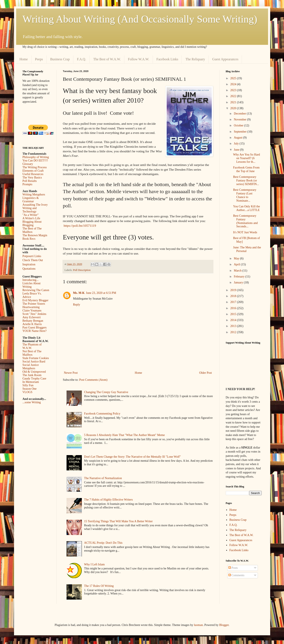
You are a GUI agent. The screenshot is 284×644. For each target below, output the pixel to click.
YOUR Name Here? (35, 331)
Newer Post (71, 373)
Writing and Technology (30, 210)
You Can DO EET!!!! (35, 161)
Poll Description (82, 270)
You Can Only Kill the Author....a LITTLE (246, 208)
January (239, 282)
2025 (234, 78)
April (237, 264)
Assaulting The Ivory (35, 205)
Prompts (28, 184)
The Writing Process (35, 167)
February (240, 277)
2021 (234, 102)
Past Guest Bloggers (35, 328)
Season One (30, 389)
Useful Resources (33, 174)
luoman (198, 625)
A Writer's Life (31, 218)
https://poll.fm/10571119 (80, 226)
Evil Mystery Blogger (35, 300)
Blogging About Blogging (32, 223)
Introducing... (31, 280)
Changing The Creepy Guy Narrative (106, 392)
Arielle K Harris (32, 324)
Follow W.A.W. (139, 59)
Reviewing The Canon (36, 290)
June (237, 150)
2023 (234, 90)
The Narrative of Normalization (103, 478)
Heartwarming (31, 307)
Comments (236, 575)
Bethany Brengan (33, 321)
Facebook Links (167, 59)
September (241, 132)
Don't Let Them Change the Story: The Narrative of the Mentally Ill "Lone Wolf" (133, 457)
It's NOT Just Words (245, 232)
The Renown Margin (35, 235)
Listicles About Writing (32, 285)
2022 (234, 96)
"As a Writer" (31, 215)
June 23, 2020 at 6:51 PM (101, 293)
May (237, 258)
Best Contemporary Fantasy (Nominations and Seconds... (245, 221)
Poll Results (30, 181)
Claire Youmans (32, 311)
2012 (234, 332)
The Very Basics (32, 178)
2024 (234, 84)
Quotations (29, 269)
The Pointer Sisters (34, 304)
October (239, 125)
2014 (234, 320)
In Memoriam (31, 382)
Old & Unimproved (34, 372)
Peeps (39, 59)
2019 (234, 290)
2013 (234, 326)
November (241, 120)
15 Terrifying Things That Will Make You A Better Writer (118, 521)
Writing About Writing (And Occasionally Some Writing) (140, 19)
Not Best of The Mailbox (32, 353)
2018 (234, 296)
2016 (234, 308)
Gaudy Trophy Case (34, 379)
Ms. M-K (79, 293)
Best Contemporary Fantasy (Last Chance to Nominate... (245, 195)
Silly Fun (28, 385)
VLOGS (28, 392)
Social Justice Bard (34, 362)
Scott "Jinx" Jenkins (35, 314)
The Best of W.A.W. (107, 59)
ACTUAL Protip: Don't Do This (103, 543)
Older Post (206, 373)
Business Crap (60, 59)
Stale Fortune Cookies (36, 358)
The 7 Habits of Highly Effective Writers (109, 500)
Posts (233, 568)
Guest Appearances (225, 59)
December (240, 114)
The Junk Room (32, 375)
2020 (234, 108)
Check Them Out (33, 260)
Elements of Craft (33, 171)
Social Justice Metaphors (31, 367)
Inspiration (29, 264)
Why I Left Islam (94, 564)
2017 (234, 302)
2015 (234, 314)
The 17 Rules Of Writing (99, 586)
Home (24, 59)
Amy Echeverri (32, 317)
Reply (77, 305)
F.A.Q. (82, 59)
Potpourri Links (32, 256)
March (238, 271)
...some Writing (32, 402)
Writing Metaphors (34, 195)
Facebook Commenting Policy (102, 414)
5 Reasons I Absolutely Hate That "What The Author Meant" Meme (125, 435)
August (239, 138)
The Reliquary (195, 59)
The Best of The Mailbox (32, 230)
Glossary (28, 164)
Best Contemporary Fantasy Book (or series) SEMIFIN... (246, 180)
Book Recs (29, 239)
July (237, 144)
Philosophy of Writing (36, 157)
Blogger (224, 625)
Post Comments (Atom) (93, 380)
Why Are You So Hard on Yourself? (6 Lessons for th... (246, 158)
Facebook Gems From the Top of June (246, 169)
